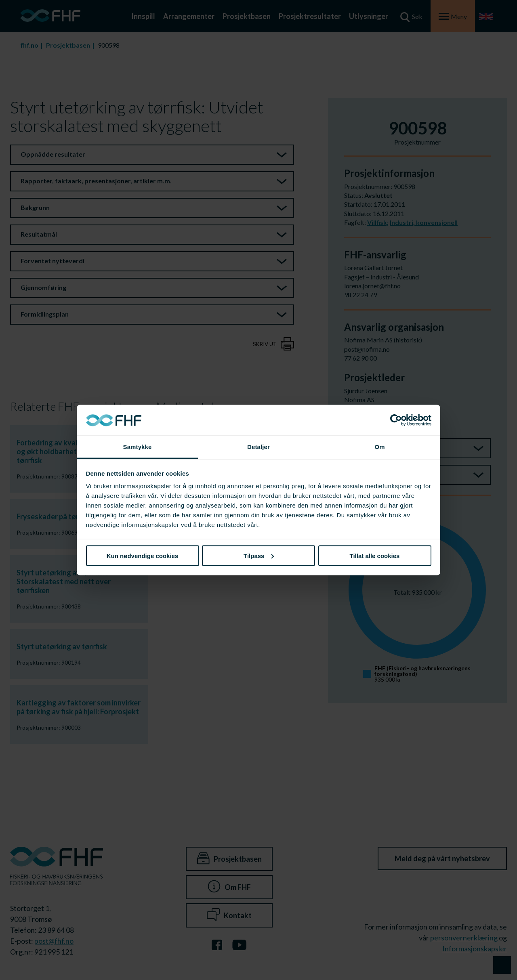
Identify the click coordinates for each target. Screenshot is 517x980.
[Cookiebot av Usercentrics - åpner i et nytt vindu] (396, 420)
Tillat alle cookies (375, 555)
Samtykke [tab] (138, 447)
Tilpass (259, 555)
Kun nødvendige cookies (143, 555)
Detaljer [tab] (258, 447)
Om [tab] (379, 447)
